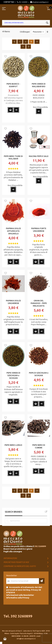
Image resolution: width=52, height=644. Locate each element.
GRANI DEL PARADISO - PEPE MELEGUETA (39, 303)
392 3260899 (23, 2)
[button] (6, 57)
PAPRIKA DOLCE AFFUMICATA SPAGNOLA (13, 231)
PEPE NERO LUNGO (13, 445)
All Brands (46, 512)
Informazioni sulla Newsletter (20, 595)
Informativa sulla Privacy (18, 598)
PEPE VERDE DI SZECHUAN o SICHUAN (13, 375)
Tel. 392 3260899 (18, 616)
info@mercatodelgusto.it (40, 2)
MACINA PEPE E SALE (39, 156)
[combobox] (26, 23)
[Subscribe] (42, 581)
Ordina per (25, 32)
